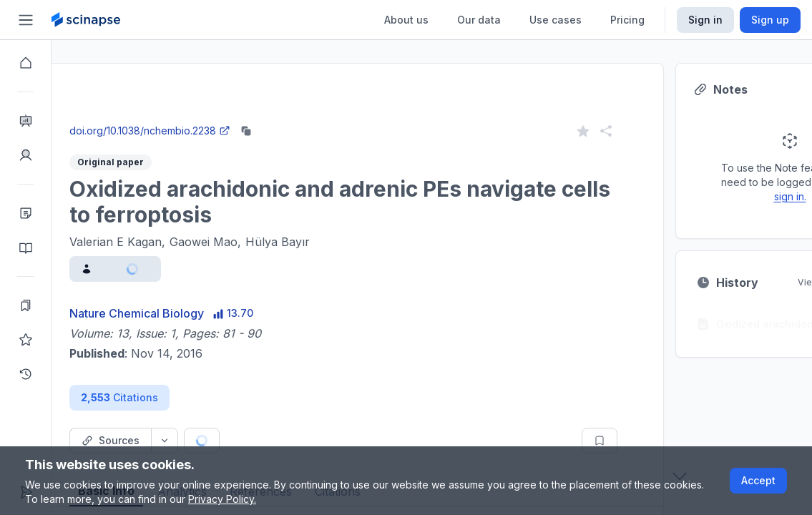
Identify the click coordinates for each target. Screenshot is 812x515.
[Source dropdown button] (216, 441)
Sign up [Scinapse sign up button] (770, 20)
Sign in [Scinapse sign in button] (705, 20)
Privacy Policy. (222, 499)
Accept (758, 480)
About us (406, 20)
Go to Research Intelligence (305, 117)
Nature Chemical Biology (188, 313)
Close (187, 117)
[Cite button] (308, 441)
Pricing (627, 20)
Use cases (556, 20)
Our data (479, 20)
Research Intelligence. (307, 85)
